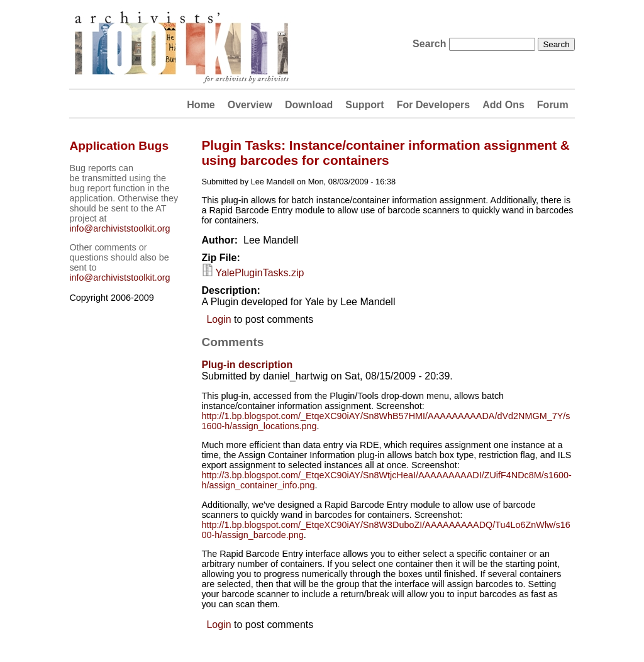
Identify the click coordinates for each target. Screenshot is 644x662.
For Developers (433, 105)
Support (364, 105)
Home (201, 105)
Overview (250, 105)
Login (219, 319)
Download (309, 105)
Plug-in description (247, 365)
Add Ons (503, 105)
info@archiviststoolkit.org (119, 228)
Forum (553, 105)
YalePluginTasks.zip (259, 273)
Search (431, 44)
